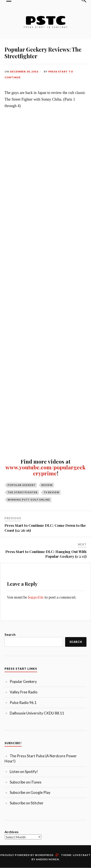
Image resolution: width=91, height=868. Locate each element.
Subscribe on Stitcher (27, 803)
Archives (12, 832)
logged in (36, 597)
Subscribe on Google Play (30, 792)
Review (47, 485)
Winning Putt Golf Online (29, 500)
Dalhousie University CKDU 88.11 (37, 713)
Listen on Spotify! (24, 772)
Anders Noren (47, 859)
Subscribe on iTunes (26, 782)
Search (10, 634)
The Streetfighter (23, 492)
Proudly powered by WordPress (27, 855)
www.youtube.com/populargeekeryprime (45, 470)
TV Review (51, 492)
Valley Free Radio (24, 692)
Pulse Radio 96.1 (23, 703)
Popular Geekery (21, 485)
